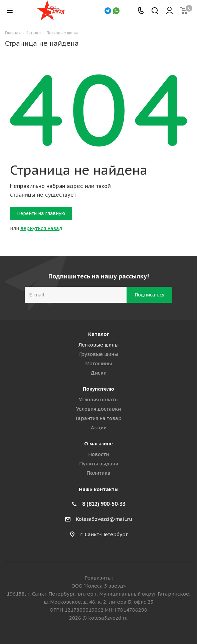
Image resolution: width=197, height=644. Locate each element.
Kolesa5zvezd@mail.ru (104, 519)
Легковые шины (98, 345)
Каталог (99, 334)
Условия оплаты (99, 399)
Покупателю (98, 389)
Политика (98, 473)
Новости (98, 454)
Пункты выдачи (99, 464)
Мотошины (98, 363)
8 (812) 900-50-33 (104, 504)
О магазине (98, 444)
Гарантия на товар (99, 418)
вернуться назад (41, 228)
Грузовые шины (99, 354)
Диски (98, 373)
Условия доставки (98, 409)
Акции (99, 427)
